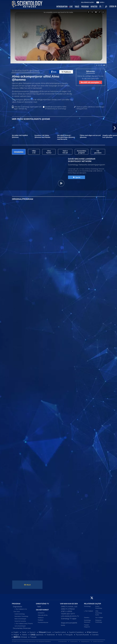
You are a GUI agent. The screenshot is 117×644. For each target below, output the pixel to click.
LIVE (71, 7)
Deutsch (33, 632)
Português (69, 635)
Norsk (60, 635)
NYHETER (94, 7)
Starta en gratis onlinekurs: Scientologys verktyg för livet (90, 108)
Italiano (25, 635)
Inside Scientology (20, 614)
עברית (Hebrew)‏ (92, 632)
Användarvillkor (63, 641)
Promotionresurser (43, 622)
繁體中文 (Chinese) (20, 637)
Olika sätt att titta (43, 615)
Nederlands (51, 635)
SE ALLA (27, 585)
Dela (54, 72)
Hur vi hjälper (99, 617)
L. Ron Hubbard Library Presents (24, 623)
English (16, 632)
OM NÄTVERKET (42, 610)
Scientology (87, 606)
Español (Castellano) (76, 632)
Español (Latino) (60, 632)
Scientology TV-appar (69, 619)
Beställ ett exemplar (91, 82)
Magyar (16, 635)
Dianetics (87, 617)
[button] (115, 128)
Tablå (39, 607)
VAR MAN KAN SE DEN (69, 604)
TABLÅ (77, 7)
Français (33, 637)
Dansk (24, 632)
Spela (77, 177)
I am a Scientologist (20, 626)
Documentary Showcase (22, 628)
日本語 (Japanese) (37, 635)
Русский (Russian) (82, 635)
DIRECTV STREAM (68, 609)
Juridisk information (98, 641)
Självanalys (34, 91)
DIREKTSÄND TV (42, 604)
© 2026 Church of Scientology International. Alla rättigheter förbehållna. (31, 641)
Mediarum (41, 618)
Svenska (95, 635)
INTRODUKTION (62, 7)
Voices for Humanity (20, 621)
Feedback (41, 620)
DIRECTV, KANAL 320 (69, 607)
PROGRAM (85, 7)
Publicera (66, 72)
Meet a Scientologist (20, 619)
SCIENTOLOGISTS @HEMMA (26, 71)
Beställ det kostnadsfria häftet (56, 108)
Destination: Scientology (21, 616)
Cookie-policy (74, 641)
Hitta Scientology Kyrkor (99, 613)
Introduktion (41, 613)
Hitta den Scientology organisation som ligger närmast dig (28, 108)
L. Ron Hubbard (88, 611)
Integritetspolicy (85, 641)
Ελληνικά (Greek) (45, 632)
